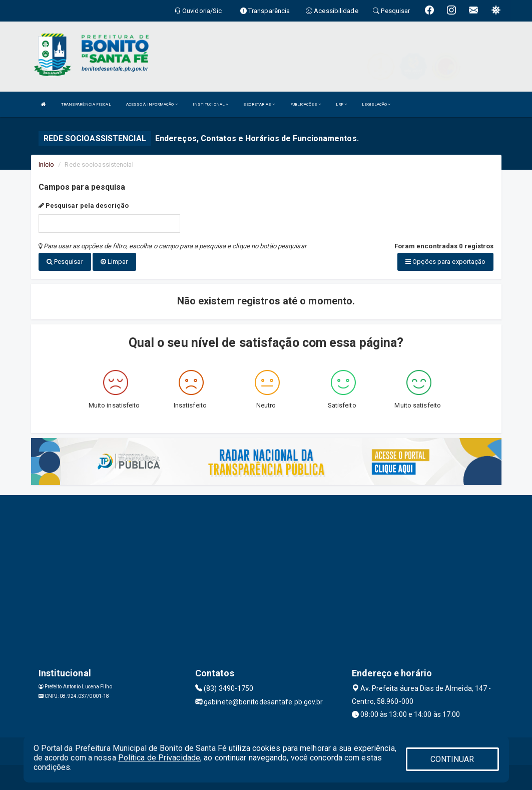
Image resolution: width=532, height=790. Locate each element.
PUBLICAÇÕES (306, 104)
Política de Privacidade (159, 758)
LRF (342, 104)
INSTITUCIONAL (211, 104)
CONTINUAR (452, 759)
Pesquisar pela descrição (84, 206)
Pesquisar (65, 262)
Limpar (114, 262)
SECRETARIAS (259, 104)
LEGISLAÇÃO (376, 104)
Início (47, 164)
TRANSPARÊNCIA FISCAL (86, 104)
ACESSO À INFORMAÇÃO (152, 104)
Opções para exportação (445, 262)
